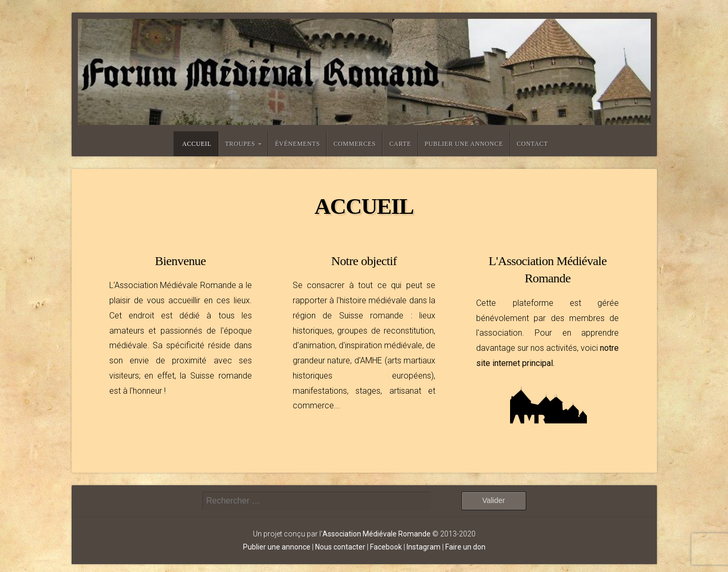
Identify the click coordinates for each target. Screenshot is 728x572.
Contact (533, 144)
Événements (297, 144)
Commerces (355, 144)
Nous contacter (340, 547)
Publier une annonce (464, 144)
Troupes (240, 144)
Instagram (424, 547)
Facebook (386, 547)
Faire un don (465, 547)
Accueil (197, 144)
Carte (400, 144)
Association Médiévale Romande (377, 534)
